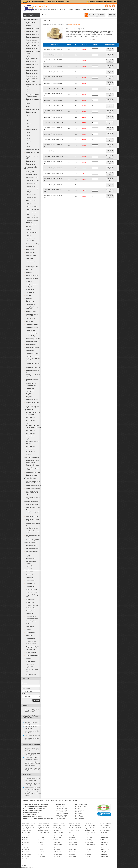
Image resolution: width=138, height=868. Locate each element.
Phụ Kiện (28, 423)
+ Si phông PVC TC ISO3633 (31, 226)
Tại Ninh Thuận (89, 842)
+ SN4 (28, 92)
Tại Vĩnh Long (57, 837)
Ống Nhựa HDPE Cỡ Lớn (32, 109)
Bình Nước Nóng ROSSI (32, 540)
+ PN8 (28, 118)
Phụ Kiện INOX (30, 667)
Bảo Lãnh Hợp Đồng (61, 810)
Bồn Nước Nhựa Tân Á (32, 516)
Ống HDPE (78, 808)
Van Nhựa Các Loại (31, 674)
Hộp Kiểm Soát (29, 410)
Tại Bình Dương (58, 835)
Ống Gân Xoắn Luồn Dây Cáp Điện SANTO (33, 462)
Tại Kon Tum (57, 842)
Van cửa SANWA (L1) (31, 589)
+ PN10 (28, 121)
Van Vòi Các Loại (30, 650)
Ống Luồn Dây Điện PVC (32, 407)
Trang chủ (45, 24)
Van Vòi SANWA (30, 572)
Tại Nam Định (73, 849)
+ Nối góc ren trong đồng (33, 189)
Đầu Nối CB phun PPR (32, 267)
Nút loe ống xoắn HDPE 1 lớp (33, 371)
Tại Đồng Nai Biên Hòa (44, 835)
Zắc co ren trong (30, 261)
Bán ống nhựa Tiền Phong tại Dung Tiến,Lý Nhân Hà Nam (32, 788)
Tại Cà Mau (56, 840)
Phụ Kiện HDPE (79, 810)
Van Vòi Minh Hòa (62, 24)
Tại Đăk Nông (26, 842)
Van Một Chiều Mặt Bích (32, 655)
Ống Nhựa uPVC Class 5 (32, 43)
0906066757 (112, 15)
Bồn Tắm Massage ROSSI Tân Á (33, 536)
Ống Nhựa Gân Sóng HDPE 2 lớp (33, 100)
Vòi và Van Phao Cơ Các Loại (32, 671)
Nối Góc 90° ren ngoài (32, 278)
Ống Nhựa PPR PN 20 (32, 76)
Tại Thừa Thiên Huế (90, 845)
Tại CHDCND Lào (58, 833)
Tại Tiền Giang (104, 835)
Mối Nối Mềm (29, 658)
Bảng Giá (70, 10)
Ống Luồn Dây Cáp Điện (31, 458)
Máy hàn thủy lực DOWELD (33, 486)
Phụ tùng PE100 (30, 391)
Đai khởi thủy (29, 322)
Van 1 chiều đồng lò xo (32, 608)
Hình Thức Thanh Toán (62, 817)
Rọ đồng (28, 624)
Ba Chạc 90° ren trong (32, 284)
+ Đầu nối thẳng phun (32, 215)
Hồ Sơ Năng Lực (60, 807)
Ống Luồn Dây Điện (90, 828)
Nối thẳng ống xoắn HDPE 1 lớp (33, 376)
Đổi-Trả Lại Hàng (61, 819)
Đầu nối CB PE (30, 350)
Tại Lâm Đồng (88, 840)
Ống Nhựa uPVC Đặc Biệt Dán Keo (33, 52)
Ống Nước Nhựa (89, 823)
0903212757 (101, 15)
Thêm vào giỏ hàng (110, 49)
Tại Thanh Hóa (73, 847)
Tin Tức (113, 10)
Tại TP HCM (57, 857)
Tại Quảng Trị (104, 845)
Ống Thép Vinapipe (31, 559)
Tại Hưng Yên (26, 849)
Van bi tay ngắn (30, 578)
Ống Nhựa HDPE (30, 82)
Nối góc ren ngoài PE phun (33, 339)
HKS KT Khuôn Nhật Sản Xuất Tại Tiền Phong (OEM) (33, 427)
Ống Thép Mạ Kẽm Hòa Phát (32, 552)
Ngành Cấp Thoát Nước (32, 744)
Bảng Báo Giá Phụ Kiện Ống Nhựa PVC (32, 739)
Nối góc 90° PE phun (31, 342)
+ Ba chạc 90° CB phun (32, 178)
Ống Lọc (28, 56)
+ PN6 (28, 115)
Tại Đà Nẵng (72, 857)
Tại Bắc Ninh (41, 852)
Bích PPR (28, 296)
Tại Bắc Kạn (41, 854)
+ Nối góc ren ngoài (31, 186)
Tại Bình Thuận (73, 842)
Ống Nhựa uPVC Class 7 (32, 49)
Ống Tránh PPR (30, 301)
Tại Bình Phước (26, 835)
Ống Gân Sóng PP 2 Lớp (32, 150)
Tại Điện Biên (104, 847)
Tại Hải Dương (104, 857)
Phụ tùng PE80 (30, 388)
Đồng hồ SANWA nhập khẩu (32, 596)
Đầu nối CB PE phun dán (33, 347)
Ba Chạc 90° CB (30, 290)
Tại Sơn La (88, 852)
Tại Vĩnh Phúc (57, 852)
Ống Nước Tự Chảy (90, 825)
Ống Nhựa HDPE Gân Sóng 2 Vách (33, 85)
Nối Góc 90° (29, 273)
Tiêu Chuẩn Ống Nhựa (44, 825)
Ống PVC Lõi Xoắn (31, 62)
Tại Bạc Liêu (41, 840)
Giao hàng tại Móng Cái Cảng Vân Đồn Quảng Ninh (32, 780)
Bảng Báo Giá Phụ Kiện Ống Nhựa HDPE (32, 732)
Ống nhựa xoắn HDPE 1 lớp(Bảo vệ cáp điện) (32, 96)
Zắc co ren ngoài (30, 264)
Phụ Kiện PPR (79, 817)
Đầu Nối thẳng (30, 250)
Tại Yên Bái (72, 854)
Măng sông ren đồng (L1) (33, 647)
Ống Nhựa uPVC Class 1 (32, 31)
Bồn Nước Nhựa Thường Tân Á (32, 520)
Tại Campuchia (26, 833)
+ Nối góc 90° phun (31, 195)
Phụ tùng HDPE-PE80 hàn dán (33, 364)
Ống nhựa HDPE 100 (31, 130)
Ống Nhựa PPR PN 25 (32, 79)
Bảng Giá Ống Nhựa (106, 830)
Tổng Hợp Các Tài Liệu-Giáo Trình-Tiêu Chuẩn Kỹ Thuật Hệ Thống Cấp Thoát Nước (32, 764)
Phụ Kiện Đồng (30, 664)
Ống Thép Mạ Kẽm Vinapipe (31, 562)
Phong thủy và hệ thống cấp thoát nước (32, 750)
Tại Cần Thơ (72, 840)
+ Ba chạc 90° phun (31, 183)
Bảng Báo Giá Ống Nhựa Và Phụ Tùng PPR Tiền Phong (32, 723)
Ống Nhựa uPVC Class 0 (32, 29)
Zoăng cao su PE (30, 319)
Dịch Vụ (84, 10)
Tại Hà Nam (88, 849)
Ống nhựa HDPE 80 (31, 112)
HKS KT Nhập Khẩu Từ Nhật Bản (32, 443)
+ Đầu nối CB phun (31, 203)
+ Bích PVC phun (31, 238)
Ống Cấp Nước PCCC (43, 828)
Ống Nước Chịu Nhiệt (106, 828)
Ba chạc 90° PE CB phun (33, 333)
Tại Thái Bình (57, 849)
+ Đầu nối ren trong (31, 212)
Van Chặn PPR (30, 293)
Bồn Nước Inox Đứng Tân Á (33, 508)
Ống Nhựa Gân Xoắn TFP (33, 475)
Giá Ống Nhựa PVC (74, 830)
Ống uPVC (78, 812)
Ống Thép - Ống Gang (31, 543)
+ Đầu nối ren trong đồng (33, 209)
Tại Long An (72, 835)
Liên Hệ (99, 10)
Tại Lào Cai (88, 854)
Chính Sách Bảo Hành (62, 814)
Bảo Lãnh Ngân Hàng (28, 825)
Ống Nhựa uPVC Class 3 (32, 37)
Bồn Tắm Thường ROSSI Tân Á (32, 532)
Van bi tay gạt (30, 614)
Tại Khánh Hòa (104, 842)
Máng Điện (29, 394)
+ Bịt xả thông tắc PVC (32, 218)
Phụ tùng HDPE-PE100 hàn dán (33, 360)
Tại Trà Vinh (72, 837)
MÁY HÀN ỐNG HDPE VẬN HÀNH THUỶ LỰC (33, 482)
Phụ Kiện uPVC (79, 814)
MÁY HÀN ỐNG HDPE (30, 478)
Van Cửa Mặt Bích (31, 661)
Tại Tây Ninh (104, 833)
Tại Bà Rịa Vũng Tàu (90, 833)
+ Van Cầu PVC (30, 241)
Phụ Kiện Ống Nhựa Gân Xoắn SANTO (32, 469)
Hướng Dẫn (91, 10)
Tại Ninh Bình (41, 849)
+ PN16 (28, 127)
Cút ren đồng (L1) (31, 635)
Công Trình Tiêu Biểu (62, 808)
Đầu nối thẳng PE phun (32, 353)
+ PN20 (28, 147)
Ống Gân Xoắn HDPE (81, 819)
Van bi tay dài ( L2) (31, 581)
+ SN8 (28, 89)
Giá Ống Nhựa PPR (59, 830)
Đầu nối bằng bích (31, 345)
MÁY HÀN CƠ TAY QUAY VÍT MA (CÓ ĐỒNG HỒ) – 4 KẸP (33, 493)
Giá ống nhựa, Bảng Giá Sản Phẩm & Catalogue (32, 711)
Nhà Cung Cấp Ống (59, 828)
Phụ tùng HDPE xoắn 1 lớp (33, 368)
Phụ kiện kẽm (30, 556)
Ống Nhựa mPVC (30, 161)
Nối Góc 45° (29, 270)
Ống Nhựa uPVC (30, 23)
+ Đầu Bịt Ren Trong (32, 232)
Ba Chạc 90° (29, 281)
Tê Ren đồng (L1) (30, 638)
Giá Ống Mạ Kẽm (27, 830)
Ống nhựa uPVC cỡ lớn (32, 65)
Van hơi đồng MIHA (31, 621)
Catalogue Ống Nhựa (75, 823)
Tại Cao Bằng (26, 857)
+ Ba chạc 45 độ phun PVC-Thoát (32, 221)
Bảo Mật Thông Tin (61, 812)
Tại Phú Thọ (72, 852)
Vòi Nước (28, 630)
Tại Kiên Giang (104, 837)
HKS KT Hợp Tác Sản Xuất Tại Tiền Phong (33, 414)
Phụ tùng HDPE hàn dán (32, 356)
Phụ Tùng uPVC (30, 172)
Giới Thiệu (77, 10)
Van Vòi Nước (53, 24)
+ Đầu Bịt (29, 235)
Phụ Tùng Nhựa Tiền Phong (30, 168)
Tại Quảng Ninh (105, 849)
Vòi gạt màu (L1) (30, 583)
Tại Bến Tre (41, 837)
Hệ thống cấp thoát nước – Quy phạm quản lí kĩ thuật (31, 758)
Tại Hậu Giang (88, 837)
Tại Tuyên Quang (58, 854)
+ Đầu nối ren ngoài (31, 206)
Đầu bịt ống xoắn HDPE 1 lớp (33, 380)
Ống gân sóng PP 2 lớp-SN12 (32, 153)
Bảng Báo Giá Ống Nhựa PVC (32, 736)
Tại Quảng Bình (26, 847)
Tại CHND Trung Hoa (43, 833)
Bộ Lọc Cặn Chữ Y (31, 653)
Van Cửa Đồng (30, 602)
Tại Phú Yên (25, 845)
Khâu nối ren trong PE (32, 324)
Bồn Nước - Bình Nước (31, 502)
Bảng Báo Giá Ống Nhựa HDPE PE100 (31, 728)
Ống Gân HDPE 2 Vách (44, 823)
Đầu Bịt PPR (29, 298)
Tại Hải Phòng (26, 859)
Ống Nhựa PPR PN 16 (32, 73)
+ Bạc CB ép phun (31, 201)
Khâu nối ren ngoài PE (32, 327)
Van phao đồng (30, 627)
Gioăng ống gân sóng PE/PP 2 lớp (32, 308)
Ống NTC (28, 26)
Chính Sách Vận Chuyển (63, 815)
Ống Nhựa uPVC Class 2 (32, 34)
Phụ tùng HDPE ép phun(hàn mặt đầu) (31, 385)
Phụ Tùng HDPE (30, 304)
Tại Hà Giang (41, 857)
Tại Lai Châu (104, 854)
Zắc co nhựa (29, 258)
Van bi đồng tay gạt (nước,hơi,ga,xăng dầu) (32, 617)
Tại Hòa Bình (88, 847)
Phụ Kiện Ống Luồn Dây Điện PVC (32, 403)
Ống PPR (78, 815)
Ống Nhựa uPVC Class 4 (32, 40)
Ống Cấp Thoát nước (75, 825)
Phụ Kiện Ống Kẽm (31, 566)
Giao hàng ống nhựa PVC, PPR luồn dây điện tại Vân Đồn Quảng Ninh (33, 794)
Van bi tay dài (29, 575)
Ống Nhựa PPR (30, 67)
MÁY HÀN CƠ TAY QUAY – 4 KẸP (33, 498)
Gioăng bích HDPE (31, 311)
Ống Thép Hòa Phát (31, 546)
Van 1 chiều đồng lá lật (74, 24)
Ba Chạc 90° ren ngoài (32, 287)
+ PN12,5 (29, 124)
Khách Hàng (92, 15)
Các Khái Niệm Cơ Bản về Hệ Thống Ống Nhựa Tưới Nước (32, 769)
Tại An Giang (25, 837)
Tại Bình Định (41, 845)
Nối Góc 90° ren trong (32, 275)
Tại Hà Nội (87, 857)
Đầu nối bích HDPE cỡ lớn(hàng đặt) (32, 315)
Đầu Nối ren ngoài (31, 255)
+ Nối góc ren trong (31, 192)
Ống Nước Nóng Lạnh (59, 825)
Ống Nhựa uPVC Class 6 (32, 46)
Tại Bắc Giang (26, 852)
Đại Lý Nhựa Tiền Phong (28, 823)
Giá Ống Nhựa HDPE (90, 830)
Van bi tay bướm (30, 611)
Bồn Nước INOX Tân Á (32, 505)
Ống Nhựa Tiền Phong (31, 20)
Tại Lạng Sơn (104, 852)
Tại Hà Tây (72, 833)
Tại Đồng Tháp (89, 835)
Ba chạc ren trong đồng (32, 244)
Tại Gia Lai (41, 842)
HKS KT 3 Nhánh (30, 433)
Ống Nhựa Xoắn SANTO (32, 465)
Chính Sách (106, 10)
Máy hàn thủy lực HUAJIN (33, 489)
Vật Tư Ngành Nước (106, 825)
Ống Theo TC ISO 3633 (32, 59)
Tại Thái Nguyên (26, 854)
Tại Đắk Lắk (104, 840)
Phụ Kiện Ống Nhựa (106, 823)
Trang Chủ (63, 10)
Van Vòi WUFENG (31, 632)
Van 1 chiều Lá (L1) (31, 644)
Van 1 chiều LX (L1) (31, 641)
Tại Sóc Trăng (26, 840)
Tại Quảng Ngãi (58, 845)
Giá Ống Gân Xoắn (43, 830)
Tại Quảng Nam (73, 845)
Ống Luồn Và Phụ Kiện (32, 400)
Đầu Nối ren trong (31, 252)
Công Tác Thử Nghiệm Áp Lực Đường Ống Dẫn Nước (32, 754)
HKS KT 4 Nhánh (30, 420)
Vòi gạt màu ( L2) (30, 586)
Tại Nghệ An (57, 847)
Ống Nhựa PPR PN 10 (32, 70)
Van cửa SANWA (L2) (31, 592)
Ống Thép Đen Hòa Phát (32, 549)
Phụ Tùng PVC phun (31, 175)
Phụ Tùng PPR (30, 247)
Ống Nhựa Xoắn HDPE (75, 828)
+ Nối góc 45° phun (31, 198)
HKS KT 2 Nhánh (30, 417)
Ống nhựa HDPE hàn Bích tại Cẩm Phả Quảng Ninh (32, 784)
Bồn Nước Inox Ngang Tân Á (33, 513)
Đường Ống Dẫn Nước (59, 823)
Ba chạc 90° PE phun (32, 336)
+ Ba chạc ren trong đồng (33, 180)
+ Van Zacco (30, 229)
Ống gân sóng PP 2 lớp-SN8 (32, 158)
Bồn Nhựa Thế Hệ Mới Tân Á (33, 525)
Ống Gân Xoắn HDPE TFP (33, 472)
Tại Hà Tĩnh (41, 847)
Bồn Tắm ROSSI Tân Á (32, 528)
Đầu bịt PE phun (30, 330)
